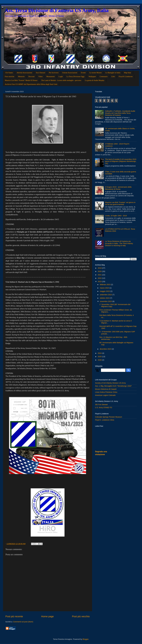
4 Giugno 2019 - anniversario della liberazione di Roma (118, 188)
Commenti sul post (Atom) (23, 622)
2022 (100, 278)
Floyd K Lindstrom (126, 76)
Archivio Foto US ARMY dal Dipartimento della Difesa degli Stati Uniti (31, 84)
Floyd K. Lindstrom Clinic (105, 420)
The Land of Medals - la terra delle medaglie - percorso (61, 80)
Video (40, 76)
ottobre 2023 (105, 298)
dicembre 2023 (106, 349)
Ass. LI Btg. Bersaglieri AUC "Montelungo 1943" (113, 386)
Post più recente (14, 616)
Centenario (104, 76)
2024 (100, 353)
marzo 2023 (105, 288)
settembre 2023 (106, 295)
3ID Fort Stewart (101, 405)
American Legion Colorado (105, 395)
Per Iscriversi (54, 73)
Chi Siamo (9, 73)
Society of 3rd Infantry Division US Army (110, 383)
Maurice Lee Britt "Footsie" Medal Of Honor (21, 80)
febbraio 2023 (105, 285)
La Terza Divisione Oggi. (76, 76)
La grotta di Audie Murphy (95, 80)
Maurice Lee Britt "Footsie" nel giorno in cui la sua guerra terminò (120, 203)
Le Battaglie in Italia (113, 73)
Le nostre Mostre (96, 73)
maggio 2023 (105, 291)
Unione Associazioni (70, 73)
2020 (100, 271)
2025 (100, 357)
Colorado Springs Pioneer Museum (109, 417)
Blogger (86, 639)
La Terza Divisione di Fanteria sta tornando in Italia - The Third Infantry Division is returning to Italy (119, 243)
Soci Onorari (40, 73)
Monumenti (51, 76)
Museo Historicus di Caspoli (106, 389)
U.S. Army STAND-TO (104, 408)
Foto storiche (10, 76)
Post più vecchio (81, 616)
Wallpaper (92, 76)
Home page (47, 616)
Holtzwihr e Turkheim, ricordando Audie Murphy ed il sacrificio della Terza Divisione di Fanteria (120, 113)
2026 (100, 360)
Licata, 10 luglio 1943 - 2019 (116, 216)
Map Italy (128, 73)
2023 (100, 282)
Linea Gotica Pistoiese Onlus (106, 392)
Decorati (32, 76)
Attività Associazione (24, 73)
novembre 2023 (106, 301)
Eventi (83, 73)
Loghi (61, 76)
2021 (100, 275)
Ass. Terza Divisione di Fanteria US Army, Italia (57, 10)
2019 (100, 268)
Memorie (21, 76)
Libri (113, 76)
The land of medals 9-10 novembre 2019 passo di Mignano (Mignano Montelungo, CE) (121, 161)
